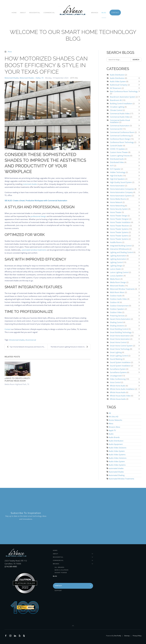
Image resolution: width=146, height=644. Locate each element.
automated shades (116, 468)
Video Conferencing (118, 379)
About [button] (23, 13)
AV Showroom (116, 88)
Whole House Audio (118, 392)
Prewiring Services (117, 316)
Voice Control (115, 382)
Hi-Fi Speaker (115, 169)
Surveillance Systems (119, 372)
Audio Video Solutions (118, 448)
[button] (73, 626)
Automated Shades (116, 472)
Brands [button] (95, 13)
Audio (111, 434)
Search (136, 60)
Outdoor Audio (116, 296)
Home (14, 13)
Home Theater (116, 212)
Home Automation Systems (121, 196)
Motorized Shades (12, 78)
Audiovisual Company (119, 85)
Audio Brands (114, 437)
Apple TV (112, 430)
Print (10, 52)
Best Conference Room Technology (124, 91)
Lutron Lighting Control (119, 272)
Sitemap (127, 636)
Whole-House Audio (118, 399)
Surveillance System (118, 369)
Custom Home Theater (119, 152)
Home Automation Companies (122, 189)
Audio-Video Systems (117, 465)
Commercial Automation (120, 126)
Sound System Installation (120, 362)
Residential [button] (35, 13)
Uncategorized (116, 376)
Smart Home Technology (120, 349)
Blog (104, 13)
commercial (31, 340)
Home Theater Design (119, 216)
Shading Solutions (117, 326)
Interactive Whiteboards (119, 249)
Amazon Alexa (114, 427)
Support (58, 591)
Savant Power (61, 573)
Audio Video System (118, 81)
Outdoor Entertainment (120, 306)
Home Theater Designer (119, 219)
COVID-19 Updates (117, 149)
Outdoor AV (115, 302)
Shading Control (117, 322)
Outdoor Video (116, 312)
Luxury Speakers (117, 276)
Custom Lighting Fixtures (120, 156)
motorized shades (17, 340)
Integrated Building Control (121, 246)
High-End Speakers (117, 179)
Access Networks (115, 420)
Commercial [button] (49, 13)
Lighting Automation (118, 256)
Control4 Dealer (117, 146)
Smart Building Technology (121, 332)
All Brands (60, 567)
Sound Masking (116, 359)
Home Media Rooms (118, 199)
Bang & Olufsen (62, 570)
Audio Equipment (116, 444)
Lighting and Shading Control (121, 252)
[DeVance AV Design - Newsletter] (97, 516)
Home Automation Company (121, 192)
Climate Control (116, 110)
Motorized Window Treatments (123, 289)
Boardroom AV (116, 100)
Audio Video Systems (117, 455)
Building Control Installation (121, 103)
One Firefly (118, 636)
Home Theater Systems (119, 229)
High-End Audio (116, 176)
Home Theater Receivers (120, 226)
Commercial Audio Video (120, 113)
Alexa (111, 423)
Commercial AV (116, 129)
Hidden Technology (118, 172)
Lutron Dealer (115, 269)
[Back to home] (73, 10)
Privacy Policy (137, 636)
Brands (73, 564)
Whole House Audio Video (120, 396)
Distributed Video (117, 162)
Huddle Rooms (116, 242)
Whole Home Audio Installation (122, 389)
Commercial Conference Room (122, 132)
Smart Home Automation (120, 336)
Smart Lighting (116, 352)
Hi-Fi (112, 166)
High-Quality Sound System (121, 182)
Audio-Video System (117, 461)
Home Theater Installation (120, 222)
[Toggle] (140, 78)
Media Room (115, 279)
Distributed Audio (117, 159)
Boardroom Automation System (123, 97)
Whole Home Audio (118, 386)
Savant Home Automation (120, 319)
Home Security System (119, 209)
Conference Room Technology (122, 142)
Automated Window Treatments (121, 479)
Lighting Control (116, 262)
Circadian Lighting (117, 107)
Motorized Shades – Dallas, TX (32, 78)
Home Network (116, 202)
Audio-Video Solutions (118, 458)
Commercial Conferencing (120, 136)
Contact (8, 329)
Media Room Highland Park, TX (17, 384)
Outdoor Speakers (117, 309)
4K (110, 413)
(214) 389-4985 (11, 567)
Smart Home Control (118, 342)
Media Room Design (118, 282)
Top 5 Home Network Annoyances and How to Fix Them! (27, 347)
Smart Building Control (119, 329)
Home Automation (117, 186)
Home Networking (118, 206)
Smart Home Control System (121, 346)
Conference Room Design (120, 139)
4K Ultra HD (114, 417)
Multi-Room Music (117, 292)
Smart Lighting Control (119, 356)
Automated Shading (117, 475)
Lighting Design (116, 266)
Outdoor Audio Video (118, 299)
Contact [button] (115, 12)
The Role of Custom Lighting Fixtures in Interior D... (69, 347)
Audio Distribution (117, 75)
